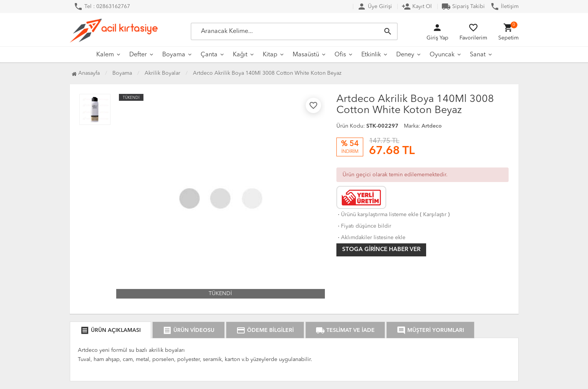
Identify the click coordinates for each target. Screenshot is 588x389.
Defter (138, 55)
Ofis (340, 55)
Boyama (174, 55)
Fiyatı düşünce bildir (364, 226)
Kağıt (240, 55)
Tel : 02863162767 (102, 7)
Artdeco (432, 126)
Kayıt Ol (417, 7)
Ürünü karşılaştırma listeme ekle (377, 215)
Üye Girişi (375, 7)
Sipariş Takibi (463, 7)
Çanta (209, 55)
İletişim (504, 7)
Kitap (270, 55)
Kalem (105, 55)
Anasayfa (86, 73)
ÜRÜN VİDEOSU (189, 330)
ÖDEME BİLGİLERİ (265, 330)
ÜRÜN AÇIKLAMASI (110, 330)
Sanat (478, 55)
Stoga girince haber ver (381, 250)
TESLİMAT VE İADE (345, 330)
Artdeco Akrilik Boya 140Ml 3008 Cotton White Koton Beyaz (267, 73)
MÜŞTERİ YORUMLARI (430, 330)
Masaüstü (306, 55)
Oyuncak (442, 55)
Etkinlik (371, 55)
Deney (405, 55)
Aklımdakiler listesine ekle (371, 238)
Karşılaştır (435, 215)
